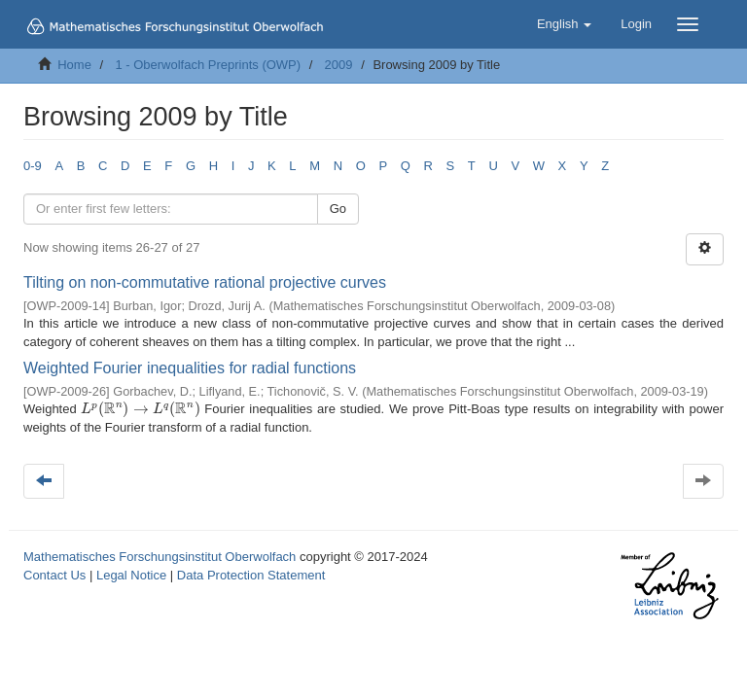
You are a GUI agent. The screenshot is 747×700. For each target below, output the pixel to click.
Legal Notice (131, 575)
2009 (339, 65)
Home (74, 65)
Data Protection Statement (251, 575)
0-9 (33, 166)
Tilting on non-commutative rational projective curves (205, 282)
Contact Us (54, 575)
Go (338, 209)
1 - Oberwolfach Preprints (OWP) (208, 65)
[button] (564, 24)
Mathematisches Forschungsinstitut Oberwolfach (160, 557)
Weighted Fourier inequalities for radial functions (190, 368)
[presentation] (140, 409)
